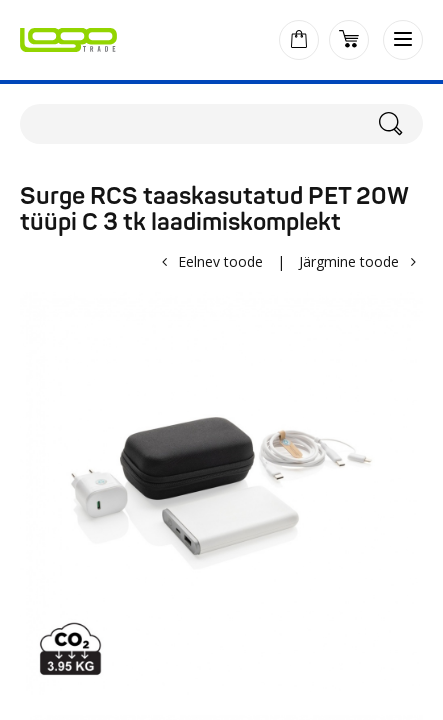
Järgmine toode (349, 261)
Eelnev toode (220, 261)
